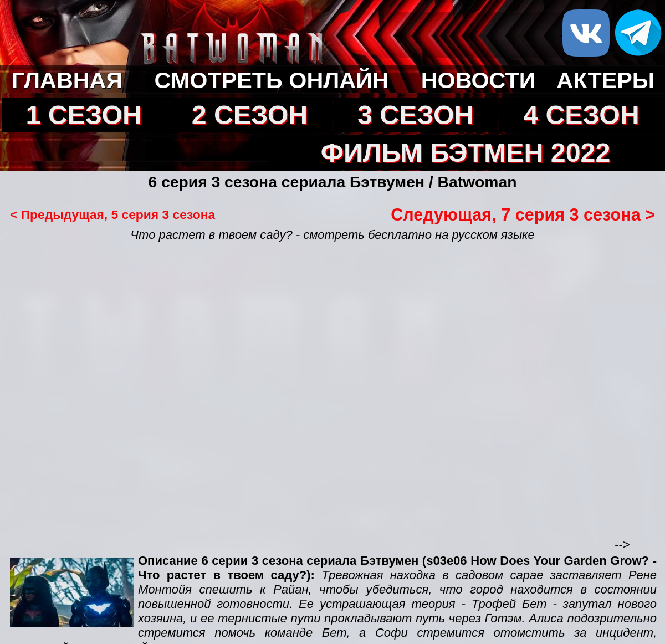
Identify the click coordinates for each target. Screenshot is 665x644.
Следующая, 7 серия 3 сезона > (523, 214)
